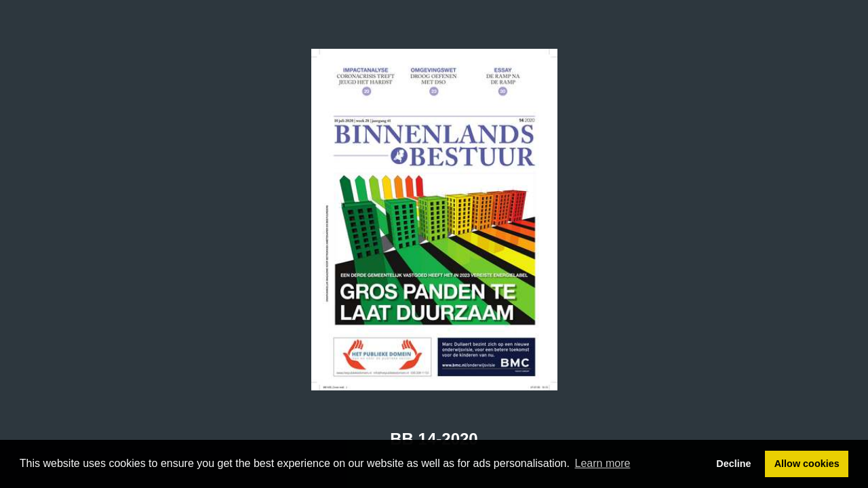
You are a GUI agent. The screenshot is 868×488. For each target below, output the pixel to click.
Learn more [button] (603, 463)
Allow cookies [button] (807, 464)
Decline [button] (733, 464)
